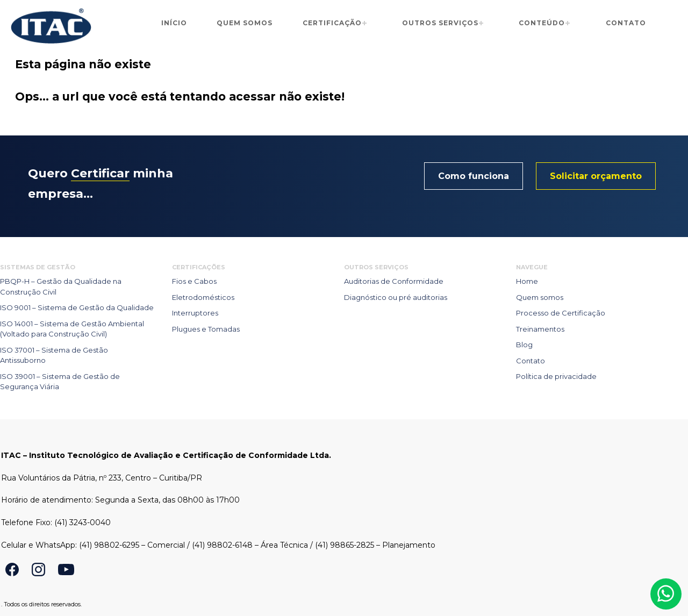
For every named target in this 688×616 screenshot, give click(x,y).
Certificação (332, 23)
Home (527, 281)
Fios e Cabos (194, 281)
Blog (524, 345)
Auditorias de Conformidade (394, 281)
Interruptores (195, 313)
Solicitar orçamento (596, 176)
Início (174, 23)
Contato (626, 23)
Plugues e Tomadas (206, 329)
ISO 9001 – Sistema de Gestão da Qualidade (77, 307)
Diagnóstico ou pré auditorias (396, 297)
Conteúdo (542, 23)
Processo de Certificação (561, 313)
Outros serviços (440, 23)
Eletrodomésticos (203, 297)
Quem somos (245, 23)
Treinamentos (540, 329)
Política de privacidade (556, 376)
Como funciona (474, 176)
